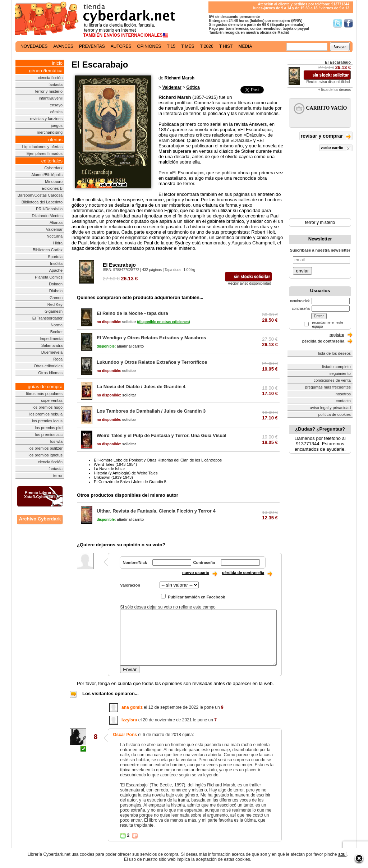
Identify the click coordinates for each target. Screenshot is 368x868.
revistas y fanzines (46, 119)
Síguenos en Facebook (348, 23)
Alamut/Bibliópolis (47, 175)
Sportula (55, 257)
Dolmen (56, 284)
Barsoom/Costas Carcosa (40, 195)
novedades (34, 46)
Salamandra (52, 345)
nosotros (343, 394)
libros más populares (45, 394)
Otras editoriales (48, 366)
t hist (226, 46)
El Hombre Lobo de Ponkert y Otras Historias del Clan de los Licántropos (158, 460)
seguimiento (340, 373)
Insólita (56, 263)
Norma (57, 325)
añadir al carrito (120, 346)
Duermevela (52, 352)
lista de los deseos (335, 353)
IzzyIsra (129, 720)
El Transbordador (47, 318)
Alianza (56, 222)
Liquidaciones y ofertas (43, 147)
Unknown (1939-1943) (113, 477)
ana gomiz (132, 707)
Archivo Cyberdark (40, 519)
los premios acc (49, 435)
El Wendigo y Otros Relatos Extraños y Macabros (151, 338)
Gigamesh (54, 311)
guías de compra (45, 387)
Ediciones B (52, 188)
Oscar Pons (125, 735)
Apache (56, 270)
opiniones (149, 46)
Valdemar (54, 229)
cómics (56, 112)
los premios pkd (49, 428)
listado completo (337, 367)
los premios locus (47, 421)
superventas (52, 400)
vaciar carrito (336, 149)
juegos (57, 125)
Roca (58, 359)
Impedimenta (51, 339)
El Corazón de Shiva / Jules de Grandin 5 (130, 482)
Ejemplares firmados (45, 153)
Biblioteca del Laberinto (42, 202)
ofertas (55, 140)
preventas (92, 46)
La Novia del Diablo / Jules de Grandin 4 (141, 387)
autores (121, 46)
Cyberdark (53, 168)
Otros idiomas (50, 373)
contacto (343, 401)
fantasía (56, 84)
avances (63, 46)
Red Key (55, 304)
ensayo (56, 105)
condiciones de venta (332, 380)
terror (58, 476)
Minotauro (54, 182)
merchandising (50, 132)
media (245, 46)
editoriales (52, 161)
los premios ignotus (45, 455)
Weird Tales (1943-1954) (115, 464)
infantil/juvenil (51, 98)
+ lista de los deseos (334, 90)
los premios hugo (47, 407)
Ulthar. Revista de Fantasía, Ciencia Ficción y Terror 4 (156, 511)
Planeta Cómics (49, 277)
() (163, 322)
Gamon (56, 298)
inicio (57, 63)
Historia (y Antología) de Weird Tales (126, 473)
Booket (56, 332)
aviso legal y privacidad (330, 408)
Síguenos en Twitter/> (338, 23)
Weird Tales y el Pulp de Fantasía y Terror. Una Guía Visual (162, 435)
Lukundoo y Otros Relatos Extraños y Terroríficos (152, 362)
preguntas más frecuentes (328, 387)
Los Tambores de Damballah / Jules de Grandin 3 (151, 411)
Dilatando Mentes (47, 216)
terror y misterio (49, 91)
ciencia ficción (50, 78)
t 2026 (206, 46)
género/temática (46, 71)
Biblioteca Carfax (48, 250)
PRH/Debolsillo (49, 209)
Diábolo (56, 291)
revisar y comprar (326, 136)
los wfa (56, 441)
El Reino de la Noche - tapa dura (132, 313)
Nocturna (54, 236)
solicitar (116, 322)
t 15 (171, 46)
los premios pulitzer (45, 448)
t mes (188, 46)
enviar (302, 271)
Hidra (58, 243)
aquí (342, 854)
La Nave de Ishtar (109, 469)
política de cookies (335, 414)
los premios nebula (46, 414)
